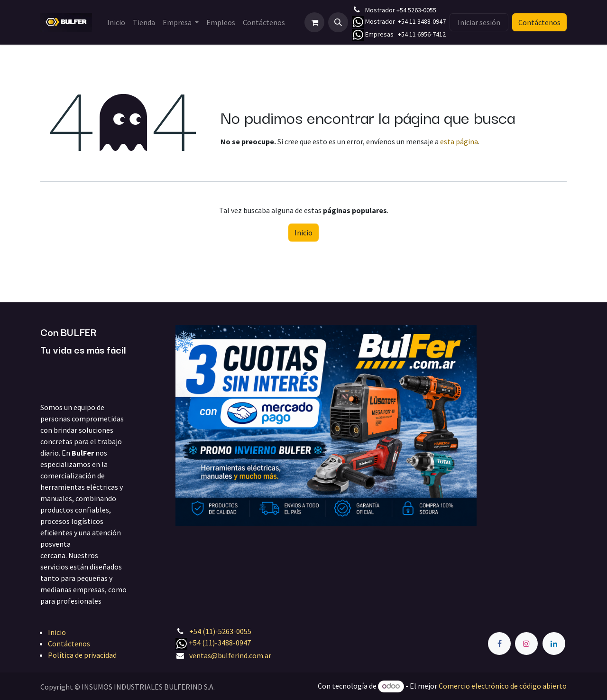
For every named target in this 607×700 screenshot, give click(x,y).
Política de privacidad (82, 655)
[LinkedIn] (554, 644)
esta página (459, 141)
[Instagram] (526, 644)
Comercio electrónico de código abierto (503, 686)
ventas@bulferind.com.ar (230, 655)
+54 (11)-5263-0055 (220, 631)
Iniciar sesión (479, 22)
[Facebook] (499, 644)
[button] (338, 22)
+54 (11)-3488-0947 (220, 643)
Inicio (303, 233)
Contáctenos (539, 22)
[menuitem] (116, 22)
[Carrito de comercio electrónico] (314, 22)
